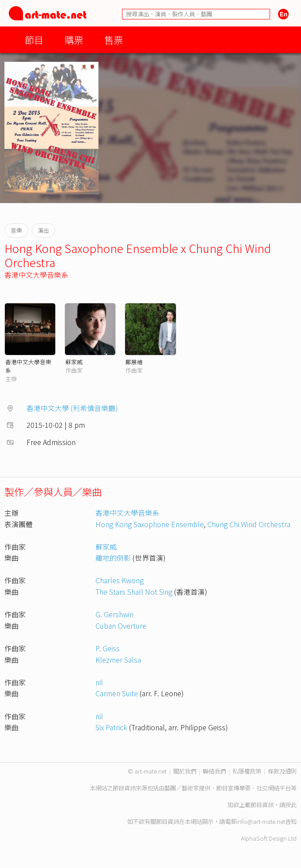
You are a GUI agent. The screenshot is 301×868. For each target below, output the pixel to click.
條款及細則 (282, 771)
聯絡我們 (214, 771)
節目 (34, 40)
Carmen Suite (117, 693)
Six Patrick (111, 727)
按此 (291, 805)
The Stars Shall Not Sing (134, 592)
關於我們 (185, 771)
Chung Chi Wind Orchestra (249, 524)
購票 (74, 40)
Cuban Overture (121, 626)
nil (99, 682)
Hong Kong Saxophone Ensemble (150, 524)
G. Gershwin (114, 614)
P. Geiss (108, 648)
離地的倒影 (113, 558)
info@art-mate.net (261, 821)
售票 (114, 40)
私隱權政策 (247, 771)
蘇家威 (74, 362)
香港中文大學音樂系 (36, 275)
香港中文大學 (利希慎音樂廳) (72, 408)
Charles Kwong (120, 580)
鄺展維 (134, 362)
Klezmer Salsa (118, 660)
